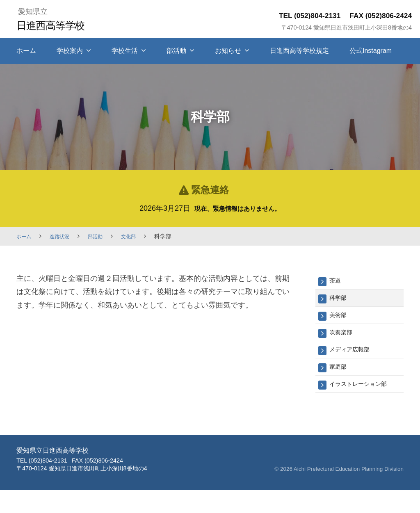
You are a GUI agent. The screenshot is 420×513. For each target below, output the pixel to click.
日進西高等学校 (56, 25)
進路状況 (64, 236)
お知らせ (228, 51)
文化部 (138, 236)
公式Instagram (371, 51)
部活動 (176, 51)
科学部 (340, 300)
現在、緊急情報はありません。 (237, 208)
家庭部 (340, 373)
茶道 (336, 281)
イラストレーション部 (364, 392)
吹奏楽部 (343, 336)
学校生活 (125, 51)
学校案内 (70, 51)
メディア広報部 (354, 355)
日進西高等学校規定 (299, 51)
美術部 (340, 318)
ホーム (26, 51)
